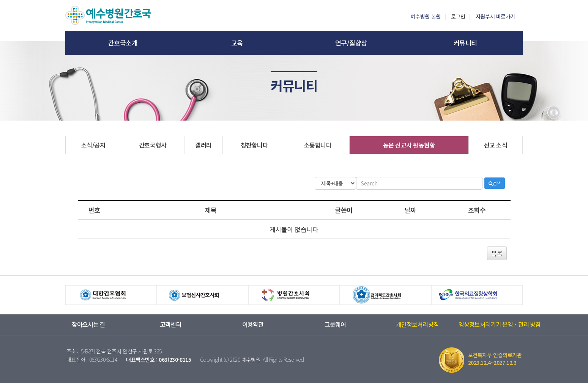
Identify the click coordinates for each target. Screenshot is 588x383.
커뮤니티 (465, 43)
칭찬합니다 (255, 145)
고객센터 (170, 324)
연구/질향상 (351, 43)
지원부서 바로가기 (495, 16)
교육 (237, 43)
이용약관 (253, 324)
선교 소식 (496, 145)
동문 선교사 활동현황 (409, 145)
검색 (495, 183)
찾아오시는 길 (88, 324)
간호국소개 (123, 43)
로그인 (458, 16)
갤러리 (203, 145)
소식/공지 (93, 145)
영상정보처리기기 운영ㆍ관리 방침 (500, 324)
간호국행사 (153, 145)
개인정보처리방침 (417, 324)
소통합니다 (318, 145)
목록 (497, 253)
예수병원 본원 (426, 16)
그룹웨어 (335, 324)
